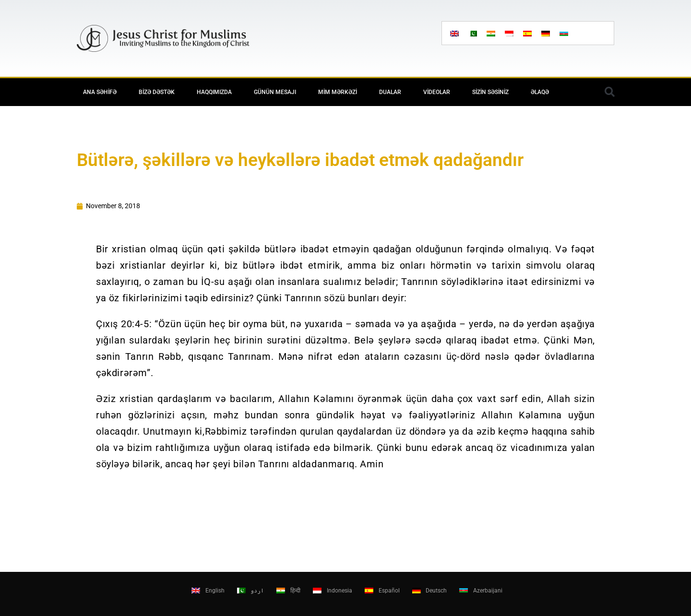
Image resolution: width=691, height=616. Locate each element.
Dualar (390, 92)
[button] (609, 92)
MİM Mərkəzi (338, 92)
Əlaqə (540, 92)
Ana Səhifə (100, 92)
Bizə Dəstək (157, 92)
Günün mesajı (275, 92)
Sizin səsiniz (490, 92)
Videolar (437, 92)
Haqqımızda (214, 92)
